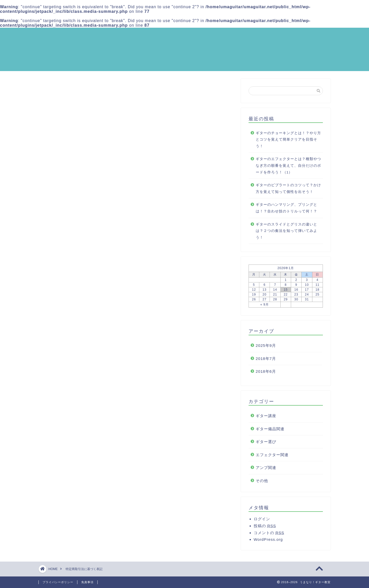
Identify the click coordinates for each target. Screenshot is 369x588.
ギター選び (266, 444)
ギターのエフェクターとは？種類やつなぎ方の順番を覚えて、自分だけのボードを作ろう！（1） (288, 168)
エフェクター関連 (272, 457)
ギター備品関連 (270, 431)
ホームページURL (90, 169)
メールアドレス (88, 161)
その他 (262, 483)
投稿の (265, 528)
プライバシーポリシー (58, 582)
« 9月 (265, 307)
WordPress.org (268, 541)
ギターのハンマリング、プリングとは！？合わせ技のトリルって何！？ (286, 210)
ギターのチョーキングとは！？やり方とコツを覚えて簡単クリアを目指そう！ (288, 142)
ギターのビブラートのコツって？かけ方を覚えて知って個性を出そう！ (288, 190)
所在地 (80, 145)
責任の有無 (84, 177)
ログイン (262, 521)
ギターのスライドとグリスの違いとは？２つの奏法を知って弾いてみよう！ (286, 233)
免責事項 (87, 582)
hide (152, 127)
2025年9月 (266, 348)
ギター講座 (266, 418)
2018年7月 (266, 361)
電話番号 (82, 153)
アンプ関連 (266, 470)
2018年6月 (266, 374)
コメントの (269, 535)
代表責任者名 (86, 137)
